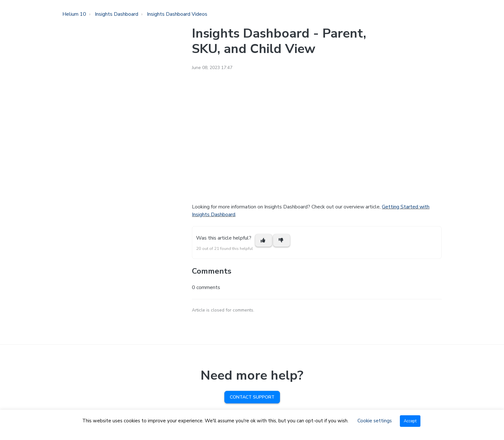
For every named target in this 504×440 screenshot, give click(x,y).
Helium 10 (74, 14)
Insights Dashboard (117, 14)
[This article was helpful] (264, 240)
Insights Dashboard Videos (177, 14)
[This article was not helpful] (282, 240)
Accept (410, 421)
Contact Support (252, 397)
